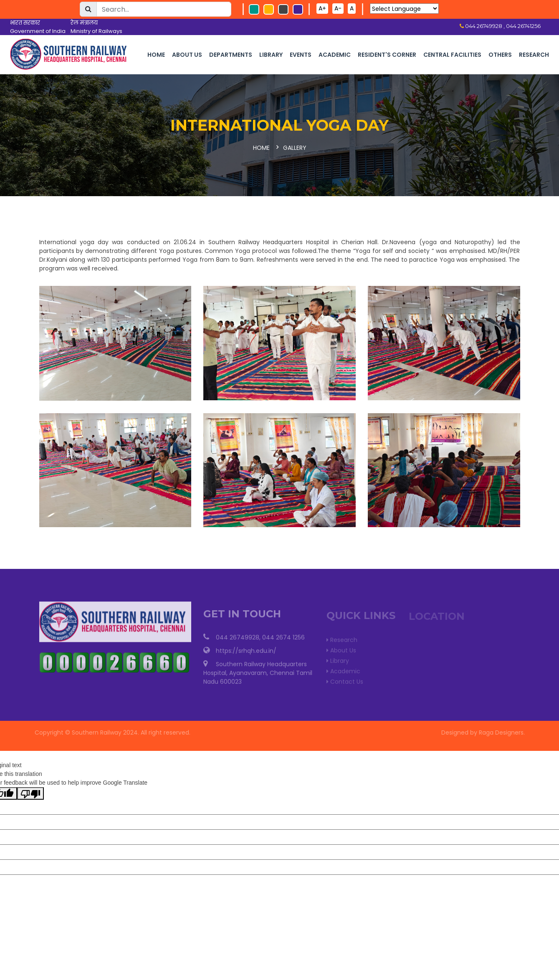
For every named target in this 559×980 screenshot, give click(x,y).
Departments (231, 55)
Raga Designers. (504, 732)
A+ (322, 8)
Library (271, 55)
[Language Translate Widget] (404, 9)
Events (301, 55)
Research (534, 55)
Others (500, 55)
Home (156, 55)
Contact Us (345, 683)
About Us (187, 55)
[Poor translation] (30, 793)
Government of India (38, 31)
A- (338, 8)
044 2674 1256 (283, 640)
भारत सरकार (25, 23)
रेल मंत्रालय (84, 23)
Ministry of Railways (96, 31)
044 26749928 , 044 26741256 (502, 26)
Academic (335, 55)
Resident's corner (387, 55)
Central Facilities (452, 55)
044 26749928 (238, 640)
